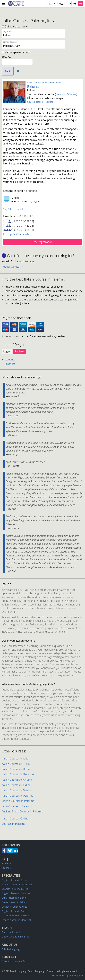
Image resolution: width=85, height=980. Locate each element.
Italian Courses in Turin (16, 764)
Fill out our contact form (15, 961)
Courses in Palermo (13, 824)
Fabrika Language (11, 949)
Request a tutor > (12, 267)
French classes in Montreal (16, 920)
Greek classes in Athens (15, 902)
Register (50, 102)
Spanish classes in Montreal (17, 884)
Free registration (42, 242)
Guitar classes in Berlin (14, 898)
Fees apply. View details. (16, 234)
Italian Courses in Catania (17, 780)
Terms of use (59, 976)
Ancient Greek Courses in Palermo (22, 811)
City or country (10, 42)
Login (7, 351)
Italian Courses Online (15, 818)
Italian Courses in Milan (16, 758)
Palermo (61, 94)
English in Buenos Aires (14, 907)
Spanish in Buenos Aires (15, 889)
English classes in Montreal (16, 893)
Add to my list (13, 209)
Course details (35, 102)
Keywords (8, 31)
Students (10, 359)
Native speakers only (16, 52)
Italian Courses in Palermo (40, 83)
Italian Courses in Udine (16, 785)
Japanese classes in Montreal (17, 916)
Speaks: (6, 57)
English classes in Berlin (15, 880)
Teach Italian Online (13, 932)
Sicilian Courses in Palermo (18, 801)
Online (58, 83)
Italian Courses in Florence (18, 774)
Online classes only (15, 26)
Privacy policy (76, 976)
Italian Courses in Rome (16, 769)
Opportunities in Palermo (16, 937)
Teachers (10, 364)
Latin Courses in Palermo (17, 806)
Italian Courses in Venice (16, 790)
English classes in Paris (14, 911)
